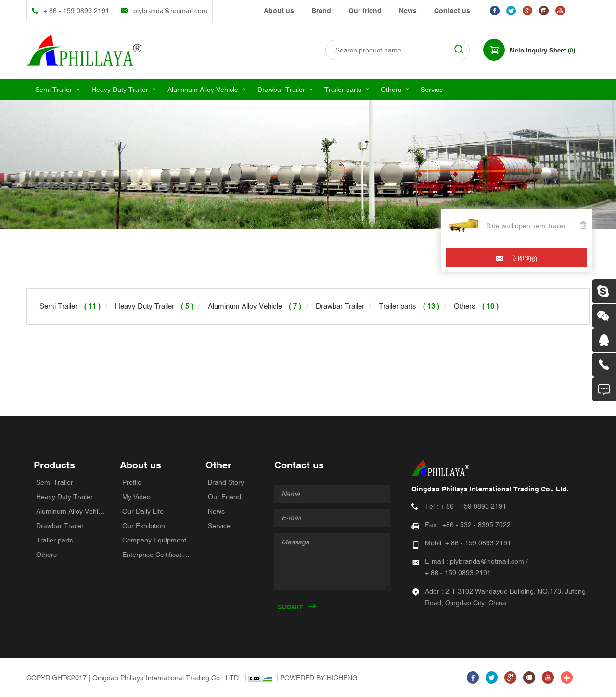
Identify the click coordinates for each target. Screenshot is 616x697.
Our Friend (225, 497)
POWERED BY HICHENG (319, 678)
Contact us (452, 11)
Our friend (365, 11)
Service (432, 90)
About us (279, 11)
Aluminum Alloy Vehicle (203, 90)
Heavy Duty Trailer (120, 90)
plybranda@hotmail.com (170, 11)
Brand (321, 11)
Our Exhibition (144, 526)
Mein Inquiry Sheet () (542, 50)
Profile (132, 482)
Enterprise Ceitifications (157, 555)
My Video (136, 497)
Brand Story (226, 482)
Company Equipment (154, 540)
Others (391, 90)
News (408, 11)
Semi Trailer (54, 90)
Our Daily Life (143, 511)
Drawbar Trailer (281, 90)
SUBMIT (290, 607)
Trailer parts (343, 90)
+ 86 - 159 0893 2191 (76, 11)
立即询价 (525, 258)
